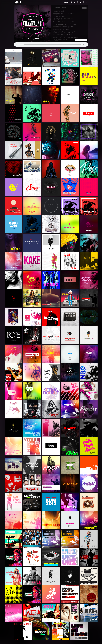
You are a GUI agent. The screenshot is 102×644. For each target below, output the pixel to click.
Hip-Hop (84, 8)
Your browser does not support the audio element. (51, 44)
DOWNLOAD (81, 40)
